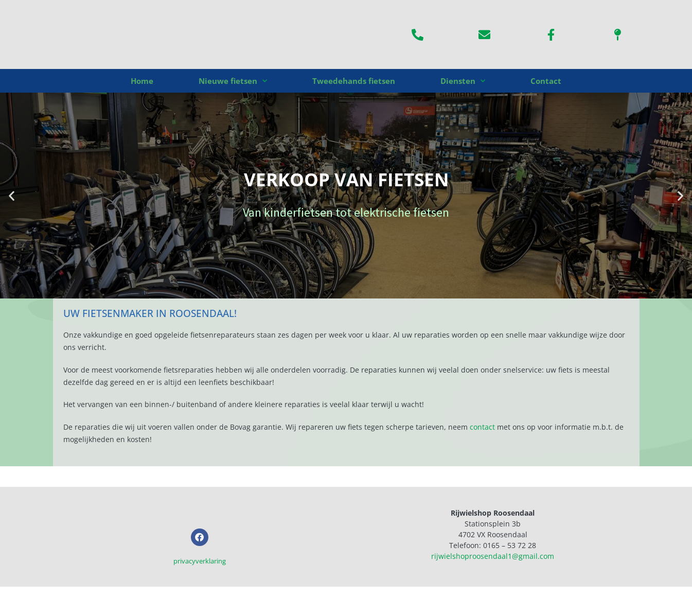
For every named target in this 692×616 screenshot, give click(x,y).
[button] (12, 196)
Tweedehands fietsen (354, 81)
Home (142, 81)
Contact (546, 81)
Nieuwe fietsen (233, 81)
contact (482, 427)
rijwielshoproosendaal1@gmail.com (493, 556)
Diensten (463, 81)
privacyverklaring (200, 590)
